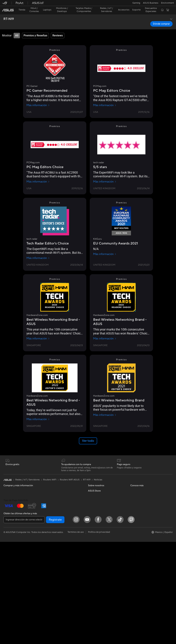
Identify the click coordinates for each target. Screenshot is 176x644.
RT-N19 (9, 13)
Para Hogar (9, 495)
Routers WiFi (52, 536)
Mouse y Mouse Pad (55, 562)
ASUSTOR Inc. (95, 510)
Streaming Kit (52, 573)
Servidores (51, 547)
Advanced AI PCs (97, 583)
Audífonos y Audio (54, 567)
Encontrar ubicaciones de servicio (147, 490)
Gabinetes (50, 495)
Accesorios (9, 521)
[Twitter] (109, 622)
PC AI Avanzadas (97, 547)
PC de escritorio (12, 547)
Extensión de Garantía (141, 521)
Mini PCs (8, 557)
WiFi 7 (48, 526)
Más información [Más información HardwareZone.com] (38, 333)
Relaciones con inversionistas (103, 495)
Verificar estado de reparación (146, 485)
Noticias (98, 474)
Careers (92, 490)
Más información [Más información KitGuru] (105, 248)
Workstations (10, 562)
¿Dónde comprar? (97, 552)
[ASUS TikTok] (120, 622)
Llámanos (135, 500)
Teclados (49, 557)
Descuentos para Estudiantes (145, 542)
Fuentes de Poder (54, 500)
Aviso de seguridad (140, 505)
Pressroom (93, 505)
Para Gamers (10, 516)
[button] (5, 4)
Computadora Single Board (59, 516)
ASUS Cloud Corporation (101, 516)
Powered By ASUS (97, 557)
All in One (8, 542)
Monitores (9, 532)
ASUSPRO (93, 567)
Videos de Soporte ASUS (143, 510)
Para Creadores (11, 506)
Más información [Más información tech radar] (105, 176)
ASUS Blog (94, 572)
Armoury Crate (96, 588)
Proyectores (10, 537)
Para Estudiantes (12, 511)
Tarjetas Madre (11, 573)
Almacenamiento (54, 505)
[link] (88, 4)
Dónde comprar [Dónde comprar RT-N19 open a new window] (161, 18)
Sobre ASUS (94, 485)
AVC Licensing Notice (99, 578)
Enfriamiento (51, 490)
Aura (90, 593)
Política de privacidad (99, 634)
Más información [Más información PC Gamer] (38, 99)
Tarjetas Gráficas (53, 485)
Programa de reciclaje (99, 526)
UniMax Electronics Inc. (100, 521)
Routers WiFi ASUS (70, 474)
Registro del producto (142, 495)
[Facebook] (98, 622)
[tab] (17, 30)
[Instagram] (76, 622)
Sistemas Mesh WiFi (55, 542)
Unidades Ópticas (54, 510)
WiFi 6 (48, 531)
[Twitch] (131, 622)
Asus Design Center (98, 562)
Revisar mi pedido (139, 536)
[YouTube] (87, 622)
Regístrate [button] (55, 622)
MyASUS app (137, 516)
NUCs (7, 552)
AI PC (91, 542)
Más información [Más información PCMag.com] (105, 99)
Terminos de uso (76, 634)
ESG (90, 500)
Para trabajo (10, 500)
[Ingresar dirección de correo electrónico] (24, 622)
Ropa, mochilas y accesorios (59, 578)
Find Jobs (93, 531)
